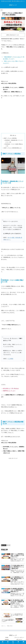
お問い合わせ (19, 640)
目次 (11, 135)
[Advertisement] (13, 118)
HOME (7, 637)
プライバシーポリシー (19, 637)
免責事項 (7, 640)
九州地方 (4, 545)
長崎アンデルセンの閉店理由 (10, 138)
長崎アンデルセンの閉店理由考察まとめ (13, 148)
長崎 (9, 545)
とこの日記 (10, 359)
